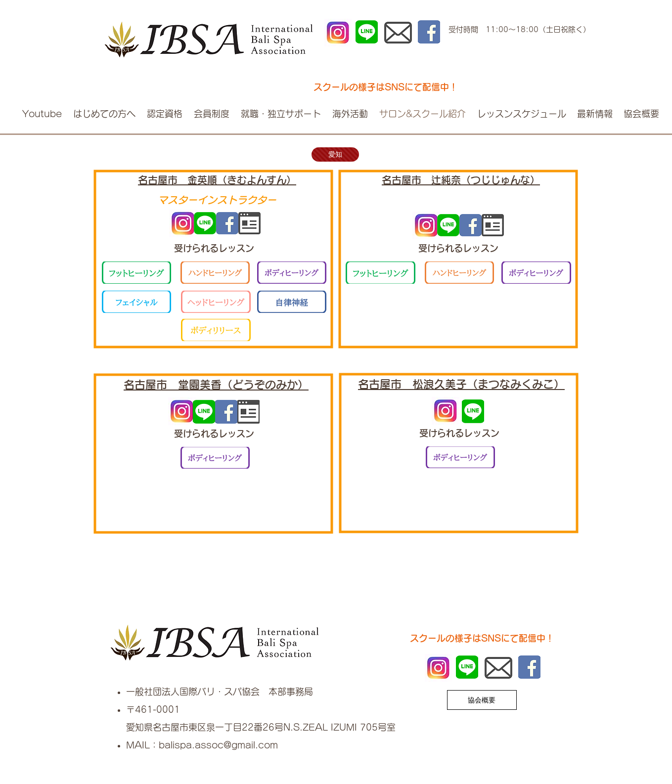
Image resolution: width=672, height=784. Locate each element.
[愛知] (335, 154)
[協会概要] (482, 700)
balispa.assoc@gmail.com (218, 745)
